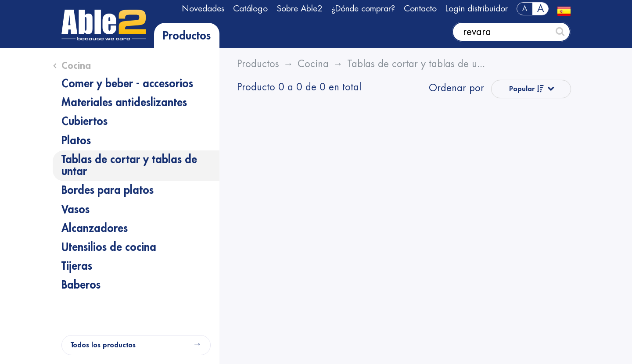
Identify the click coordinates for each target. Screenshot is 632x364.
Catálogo (250, 9)
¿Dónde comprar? (363, 9)
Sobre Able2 (300, 9)
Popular (526, 89)
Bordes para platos (108, 190)
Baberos (81, 285)
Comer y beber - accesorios (127, 84)
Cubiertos (84, 121)
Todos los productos (103, 345)
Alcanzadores (95, 228)
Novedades (203, 9)
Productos (187, 36)
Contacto (420, 9)
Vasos (75, 210)
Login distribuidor (477, 9)
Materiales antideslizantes (124, 103)
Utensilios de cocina (109, 247)
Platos (76, 141)
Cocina (76, 66)
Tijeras (77, 266)
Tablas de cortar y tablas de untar (129, 166)
